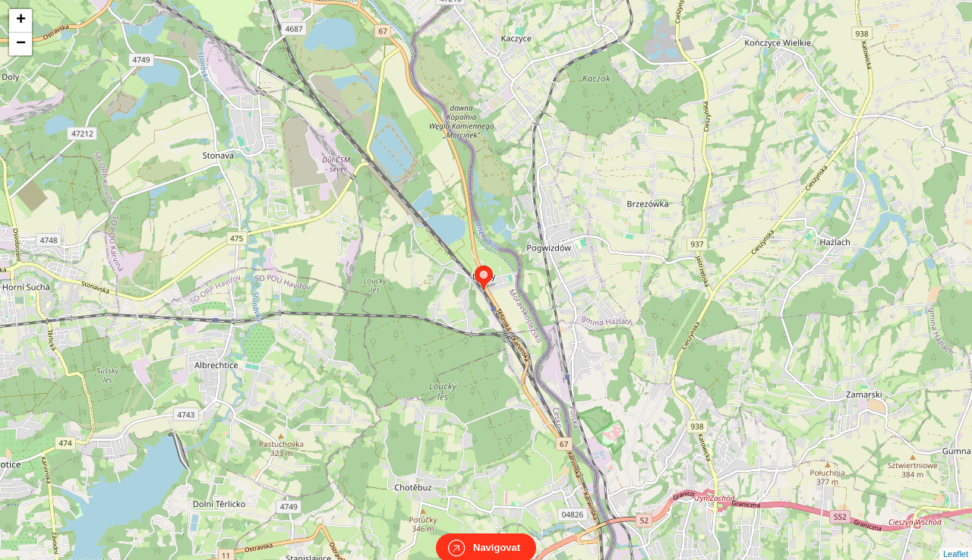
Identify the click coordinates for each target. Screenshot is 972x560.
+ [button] (21, 20)
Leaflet (956, 540)
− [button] (21, 44)
